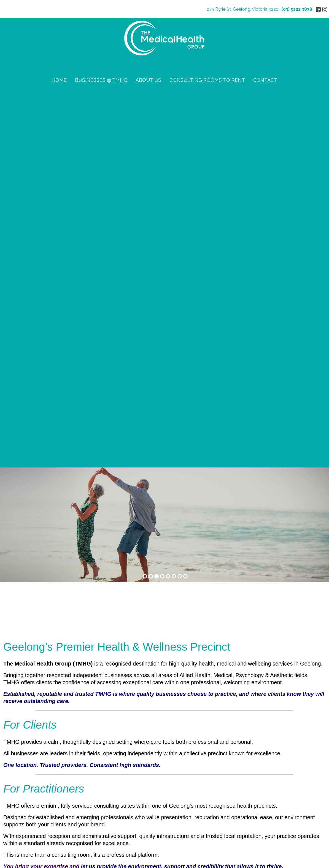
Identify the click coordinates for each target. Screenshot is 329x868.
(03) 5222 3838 (297, 9)
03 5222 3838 (55, 667)
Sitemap (67, 780)
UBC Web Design (249, 780)
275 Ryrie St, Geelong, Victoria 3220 (243, 9)
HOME (59, 80)
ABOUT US (148, 80)
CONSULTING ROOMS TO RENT (207, 80)
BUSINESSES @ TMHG (101, 80)
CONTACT (265, 80)
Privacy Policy (17, 739)
